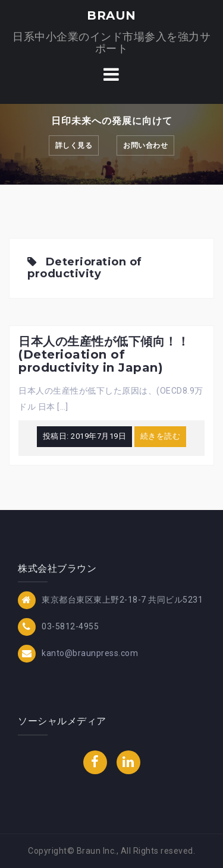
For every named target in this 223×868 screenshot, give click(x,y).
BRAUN (111, 15)
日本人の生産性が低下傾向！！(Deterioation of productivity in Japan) (104, 354)
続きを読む (161, 436)
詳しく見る (74, 145)
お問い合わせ (145, 145)
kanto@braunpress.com (90, 653)
